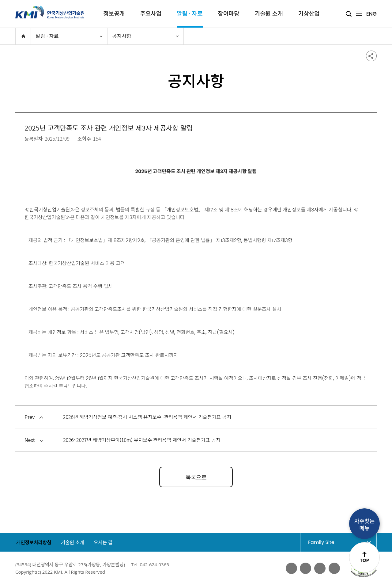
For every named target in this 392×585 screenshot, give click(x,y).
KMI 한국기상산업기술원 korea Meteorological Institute (50, 12)
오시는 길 (106, 543)
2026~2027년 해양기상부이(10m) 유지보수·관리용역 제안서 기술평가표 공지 (142, 440)
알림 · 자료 (190, 14)
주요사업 (151, 14)
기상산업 (309, 14)
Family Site (333, 542)
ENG (371, 14)
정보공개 (114, 14)
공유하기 (371, 56)
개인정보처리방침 (33, 543)
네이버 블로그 (319, 568)
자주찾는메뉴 (364, 525)
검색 (349, 14)
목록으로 (196, 477)
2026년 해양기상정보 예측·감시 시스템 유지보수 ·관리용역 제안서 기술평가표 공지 (147, 417)
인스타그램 (334, 568)
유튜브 (305, 568)
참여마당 (229, 14)
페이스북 (290, 568)
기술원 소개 (269, 14)
